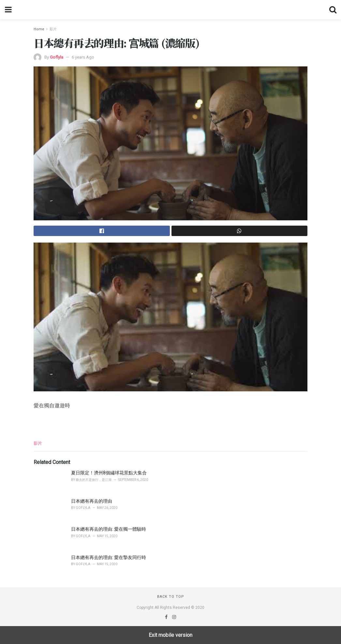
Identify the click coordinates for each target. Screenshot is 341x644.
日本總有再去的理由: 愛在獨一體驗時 (109, 529)
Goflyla (57, 57)
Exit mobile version (170, 635)
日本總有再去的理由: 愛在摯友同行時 (109, 557)
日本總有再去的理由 (92, 501)
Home (39, 29)
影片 (53, 29)
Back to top (171, 597)
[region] (170, 423)
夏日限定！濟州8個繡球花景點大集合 (109, 473)
